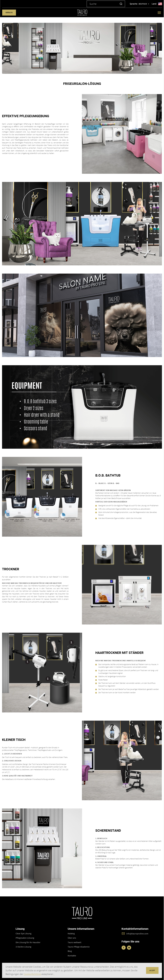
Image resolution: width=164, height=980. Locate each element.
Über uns (72, 938)
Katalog (9, 12)
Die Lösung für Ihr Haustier (28, 942)
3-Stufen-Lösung (23, 947)
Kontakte (72, 956)
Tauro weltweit (74, 942)
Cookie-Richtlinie (32, 974)
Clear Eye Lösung (23, 933)
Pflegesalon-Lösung (25, 938)
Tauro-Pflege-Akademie (79, 947)
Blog (70, 951)
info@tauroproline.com (137, 934)
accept (152, 970)
